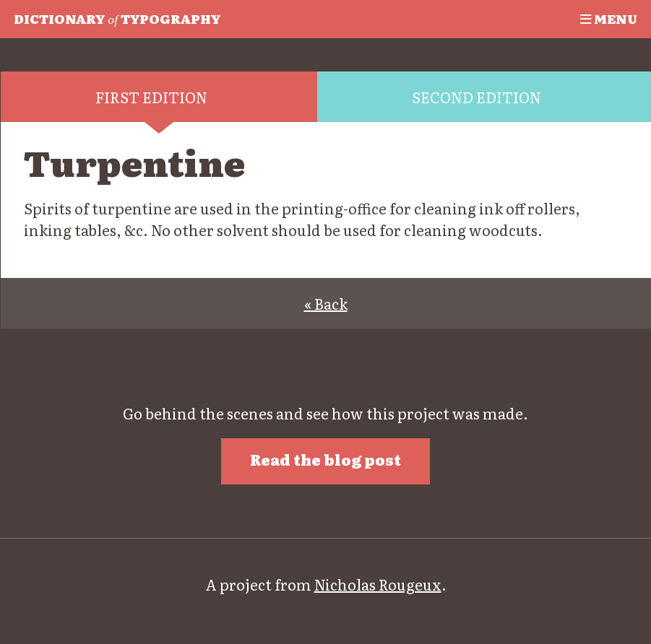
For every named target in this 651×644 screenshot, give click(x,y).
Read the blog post (325, 459)
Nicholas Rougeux (378, 584)
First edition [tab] (151, 97)
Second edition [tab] (477, 97)
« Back (326, 303)
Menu (609, 18)
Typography (117, 18)
